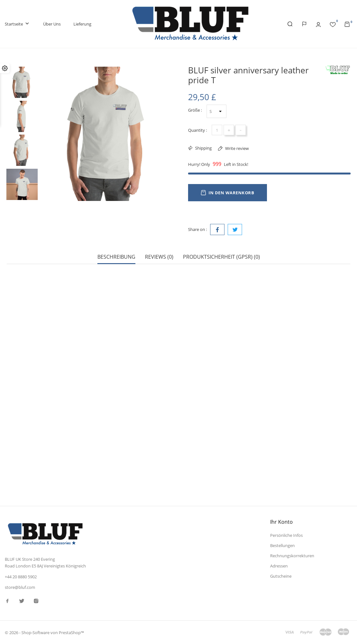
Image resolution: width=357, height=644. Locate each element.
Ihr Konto (281, 522)
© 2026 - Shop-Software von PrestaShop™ (44, 633)
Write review (236, 148)
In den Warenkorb (228, 193)
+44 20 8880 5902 (21, 577)
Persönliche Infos (286, 535)
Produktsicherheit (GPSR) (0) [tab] (221, 257)
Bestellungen (282, 545)
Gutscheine (281, 576)
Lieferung (82, 24)
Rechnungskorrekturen (292, 556)
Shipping (203, 148)
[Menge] (217, 130)
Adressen (279, 566)
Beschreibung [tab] (116, 257)
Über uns (52, 24)
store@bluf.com (20, 587)
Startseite (18, 24)
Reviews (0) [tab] (159, 257)
